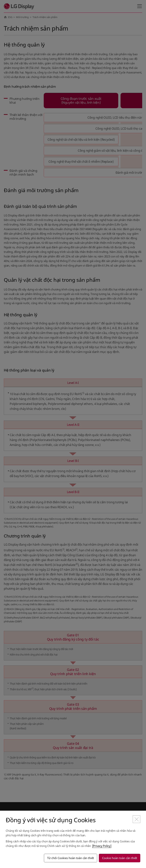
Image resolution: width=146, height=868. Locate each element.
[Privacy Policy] (102, 846)
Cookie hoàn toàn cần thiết (120, 858)
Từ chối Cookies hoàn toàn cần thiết (71, 858)
